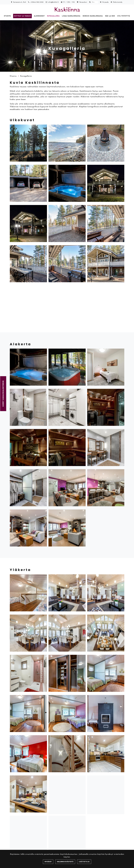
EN (69, 2)
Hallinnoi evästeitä (65, 862)
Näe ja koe (110, 16)
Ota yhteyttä (124, 16)
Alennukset (39, 16)
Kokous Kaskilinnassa (93, 16)
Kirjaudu (106, 2)
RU (74, 2)
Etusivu (7, 16)
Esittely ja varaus (22, 16)
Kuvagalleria (53, 16)
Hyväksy (48, 862)
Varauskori (83, 2)
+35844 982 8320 (37, 2)
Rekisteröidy (118, 2)
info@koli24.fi (54, 2)
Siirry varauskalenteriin (3, 394)
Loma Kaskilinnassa (71, 16)
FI (64, 2)
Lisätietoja (84, 862)
